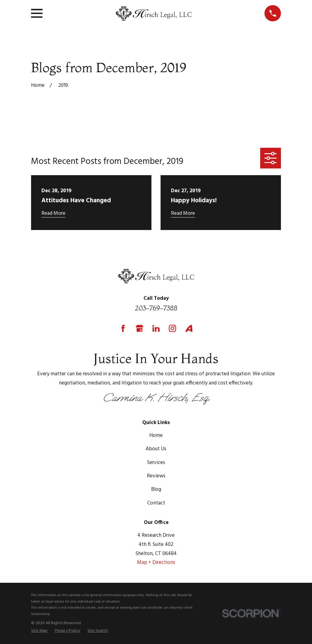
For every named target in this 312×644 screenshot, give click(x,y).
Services (156, 463)
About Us (156, 449)
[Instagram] (172, 328)
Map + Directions (156, 563)
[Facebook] (123, 328)
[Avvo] (189, 328)
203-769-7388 (156, 308)
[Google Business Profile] (140, 328)
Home (156, 435)
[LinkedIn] (156, 328)
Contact (156, 503)
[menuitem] (39, 631)
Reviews (156, 476)
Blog (156, 489)
